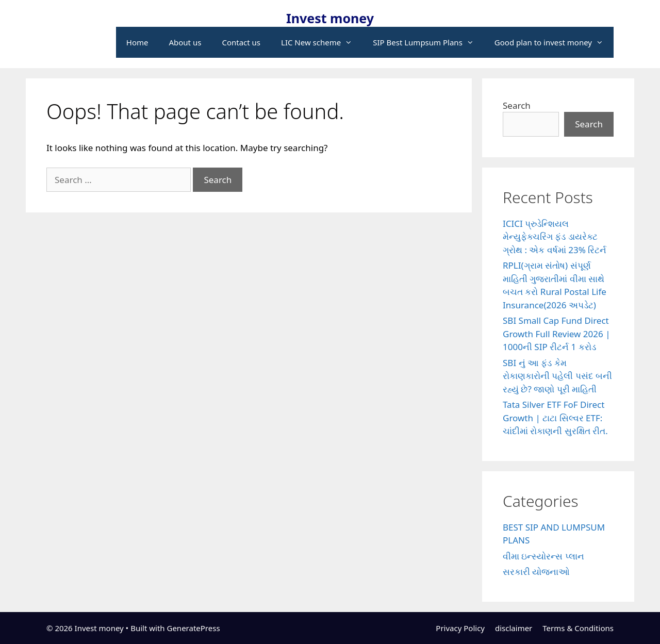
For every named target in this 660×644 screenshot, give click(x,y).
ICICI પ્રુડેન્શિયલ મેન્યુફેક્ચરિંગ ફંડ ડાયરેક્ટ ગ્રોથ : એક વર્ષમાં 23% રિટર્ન (555, 237)
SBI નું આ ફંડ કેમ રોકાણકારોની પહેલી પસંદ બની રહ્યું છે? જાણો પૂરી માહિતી (557, 376)
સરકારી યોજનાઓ (536, 572)
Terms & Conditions (578, 628)
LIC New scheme (322, 42)
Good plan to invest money (554, 42)
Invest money (330, 18)
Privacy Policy (460, 628)
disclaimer (514, 628)
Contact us (241, 42)
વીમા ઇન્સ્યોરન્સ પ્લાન (543, 556)
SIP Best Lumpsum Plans (428, 42)
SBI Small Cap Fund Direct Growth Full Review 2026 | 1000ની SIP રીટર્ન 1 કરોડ (557, 334)
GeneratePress (193, 628)
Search (517, 105)
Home (137, 42)
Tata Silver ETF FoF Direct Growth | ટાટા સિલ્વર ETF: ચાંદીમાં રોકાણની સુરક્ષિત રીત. (555, 418)
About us (185, 42)
